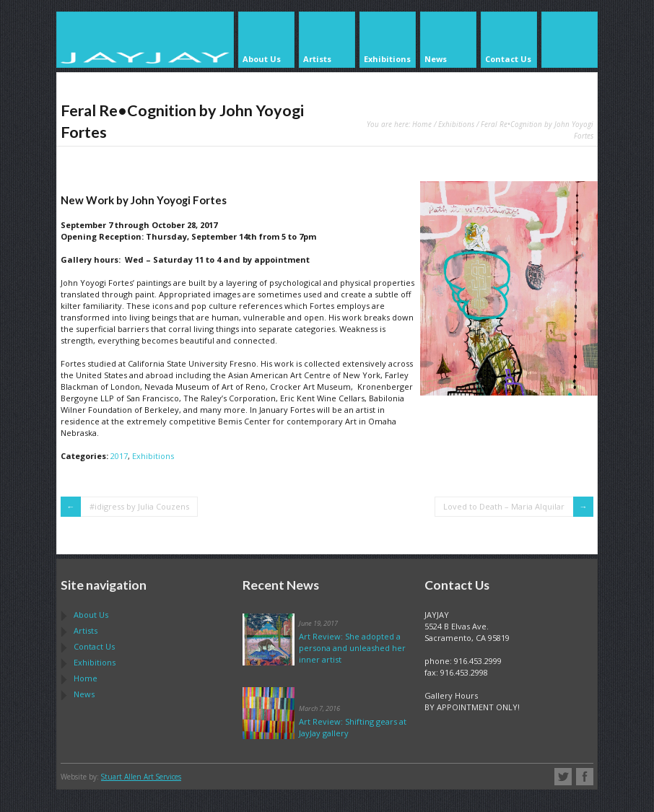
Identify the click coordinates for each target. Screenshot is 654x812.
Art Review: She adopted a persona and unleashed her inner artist (352, 648)
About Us (91, 615)
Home (422, 124)
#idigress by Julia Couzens (139, 506)
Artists (86, 630)
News (84, 694)
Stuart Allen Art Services (141, 777)
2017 (119, 456)
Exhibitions (456, 124)
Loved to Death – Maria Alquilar (504, 506)
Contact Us (94, 646)
